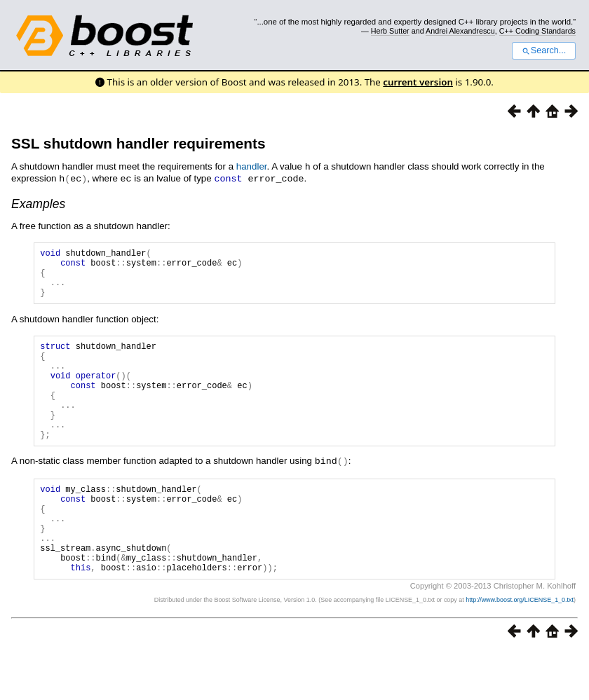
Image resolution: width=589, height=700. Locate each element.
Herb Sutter (390, 31)
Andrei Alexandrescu (460, 31)
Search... (544, 50)
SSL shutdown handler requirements (138, 143)
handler (252, 166)
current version (418, 82)
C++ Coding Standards (537, 31)
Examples (38, 203)
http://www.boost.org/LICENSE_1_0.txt (520, 648)
